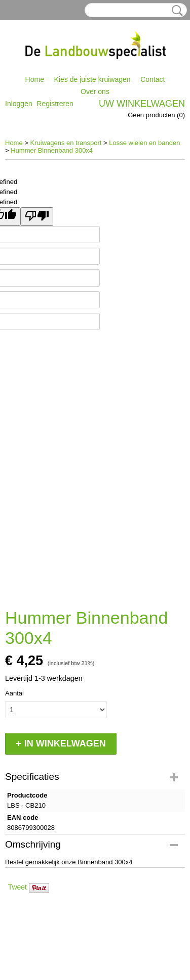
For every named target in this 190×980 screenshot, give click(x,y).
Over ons (95, 91)
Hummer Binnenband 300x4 (52, 150)
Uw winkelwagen (142, 104)
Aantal (14, 693)
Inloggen (19, 104)
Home (35, 79)
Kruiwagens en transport (66, 143)
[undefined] (37, 217)
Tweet (17, 887)
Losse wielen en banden (144, 143)
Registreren (55, 104)
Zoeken (175, 11)
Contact (153, 79)
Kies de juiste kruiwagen (92, 79)
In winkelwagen (65, 743)
